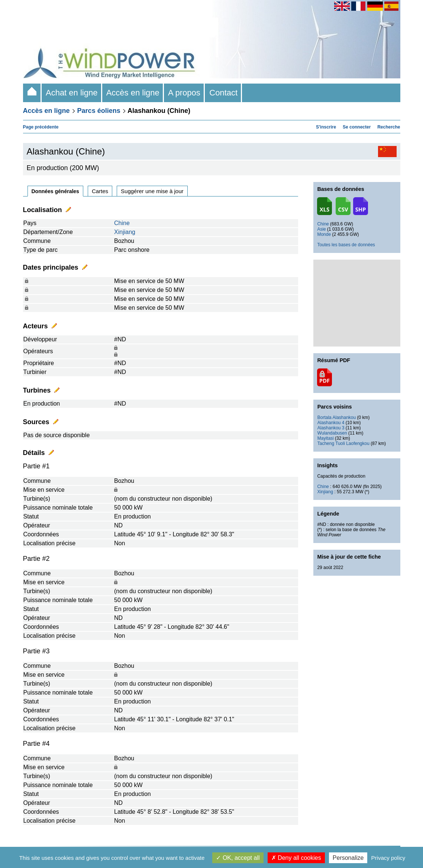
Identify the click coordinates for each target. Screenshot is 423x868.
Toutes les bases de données (346, 245)
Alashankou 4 (331, 423)
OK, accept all (238, 858)
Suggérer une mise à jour (152, 191)
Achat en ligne (72, 93)
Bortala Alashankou (337, 417)
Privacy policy (388, 858)
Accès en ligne (133, 93)
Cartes (100, 191)
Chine (122, 223)
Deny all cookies (296, 858)
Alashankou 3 (331, 428)
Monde (324, 234)
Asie (321, 229)
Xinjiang (125, 232)
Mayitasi (326, 438)
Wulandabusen (332, 433)
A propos (184, 93)
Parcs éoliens (99, 111)
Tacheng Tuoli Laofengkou (343, 443)
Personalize (348, 858)
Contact (223, 93)
